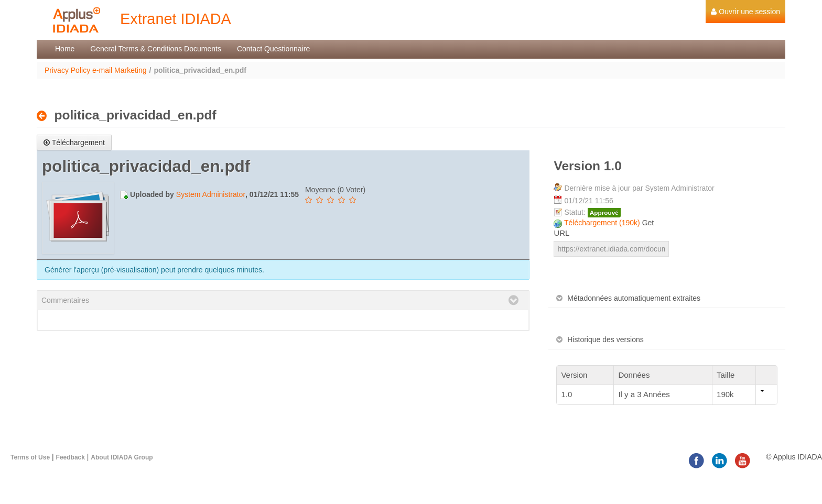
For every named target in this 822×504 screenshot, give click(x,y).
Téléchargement (74, 143)
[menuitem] (745, 12)
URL (561, 233)
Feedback (71, 457)
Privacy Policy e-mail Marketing (96, 70)
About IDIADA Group (122, 457)
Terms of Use (30, 457)
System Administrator (211, 194)
